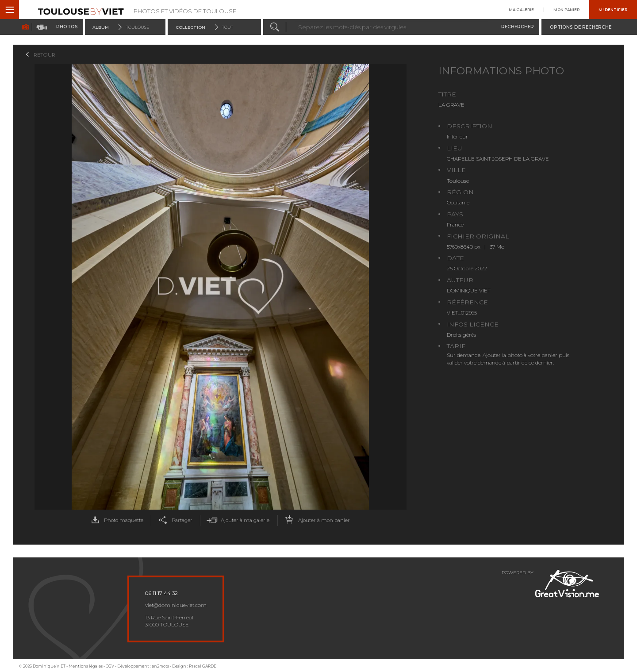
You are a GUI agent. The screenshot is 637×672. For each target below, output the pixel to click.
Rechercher (518, 27)
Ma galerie (521, 9)
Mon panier (566, 9)
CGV (110, 666)
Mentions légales (86, 666)
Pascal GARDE (203, 666)
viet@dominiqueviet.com (176, 605)
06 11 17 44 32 (161, 593)
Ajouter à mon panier (316, 520)
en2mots (160, 666)
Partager (174, 520)
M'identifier (613, 9)
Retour (44, 55)
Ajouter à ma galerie (237, 520)
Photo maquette (115, 520)
